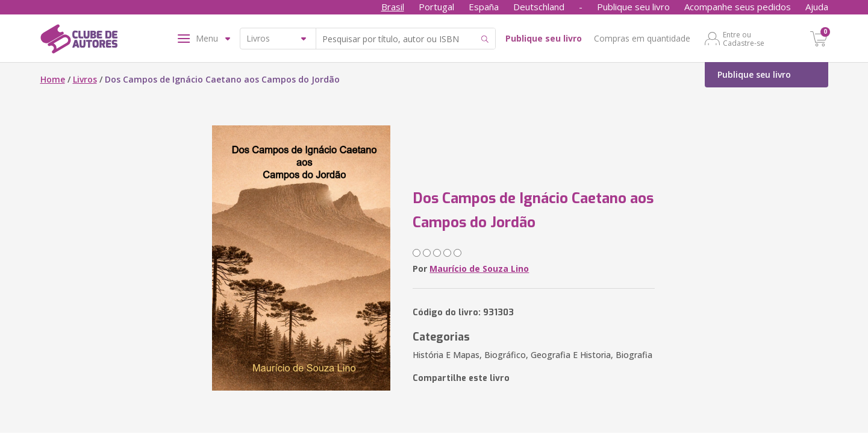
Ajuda (817, 7)
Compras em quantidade (642, 38)
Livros (85, 79)
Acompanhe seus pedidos (738, 7)
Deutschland (539, 7)
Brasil (393, 7)
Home (53, 79)
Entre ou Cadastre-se (744, 39)
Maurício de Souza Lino (479, 269)
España (484, 7)
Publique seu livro (633, 7)
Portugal (436, 7)
